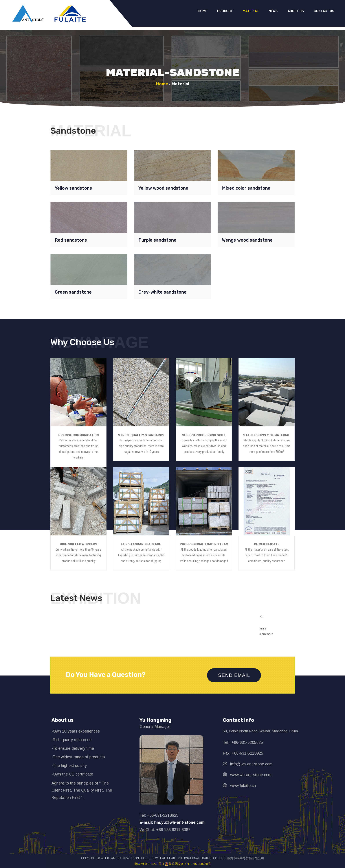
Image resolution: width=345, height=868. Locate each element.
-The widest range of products (78, 757)
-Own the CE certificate (72, 774)
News (273, 11)
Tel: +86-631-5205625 (243, 742)
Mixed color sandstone (246, 188)
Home (203, 11)
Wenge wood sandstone (247, 240)
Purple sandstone (157, 240)
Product (225, 11)
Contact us (324, 11)
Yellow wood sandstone (163, 188)
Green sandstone (73, 292)
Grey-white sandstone (162, 292)
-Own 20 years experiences (76, 731)
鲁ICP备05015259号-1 (149, 864)
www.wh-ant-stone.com (247, 775)
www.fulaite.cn (239, 786)
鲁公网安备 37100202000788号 (188, 864)
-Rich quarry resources (71, 740)
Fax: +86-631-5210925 (243, 753)
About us (296, 11)
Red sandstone (71, 240)
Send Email (234, 675)
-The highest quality (69, 766)
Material (251, 11)
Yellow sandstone (73, 188)
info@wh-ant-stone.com (248, 764)
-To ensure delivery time (73, 748)
